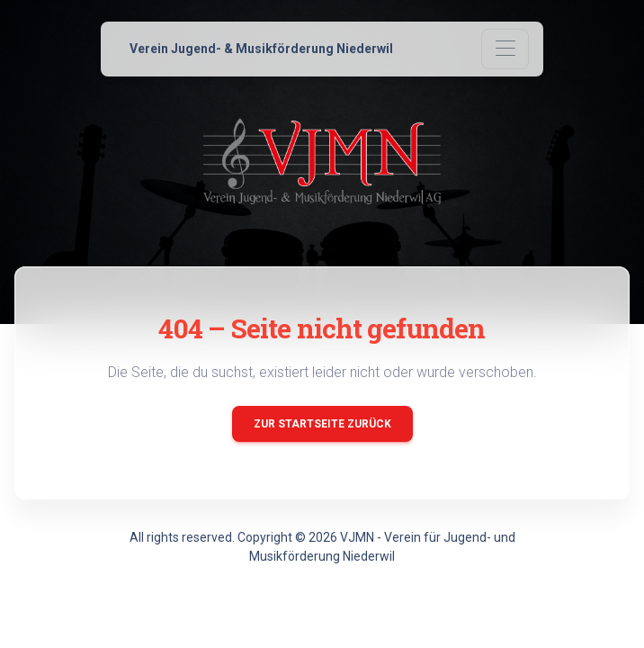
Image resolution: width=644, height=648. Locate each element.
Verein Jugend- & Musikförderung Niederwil (261, 49)
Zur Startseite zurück (322, 424)
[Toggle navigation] (505, 49)
